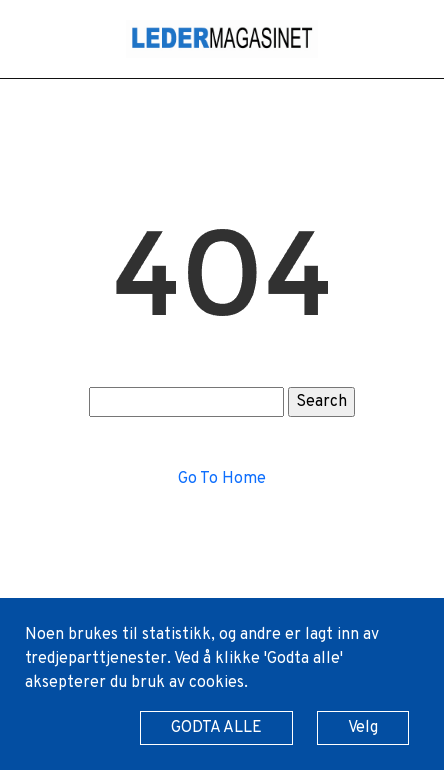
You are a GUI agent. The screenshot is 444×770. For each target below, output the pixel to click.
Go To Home (222, 479)
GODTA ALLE (216, 728)
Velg (363, 728)
